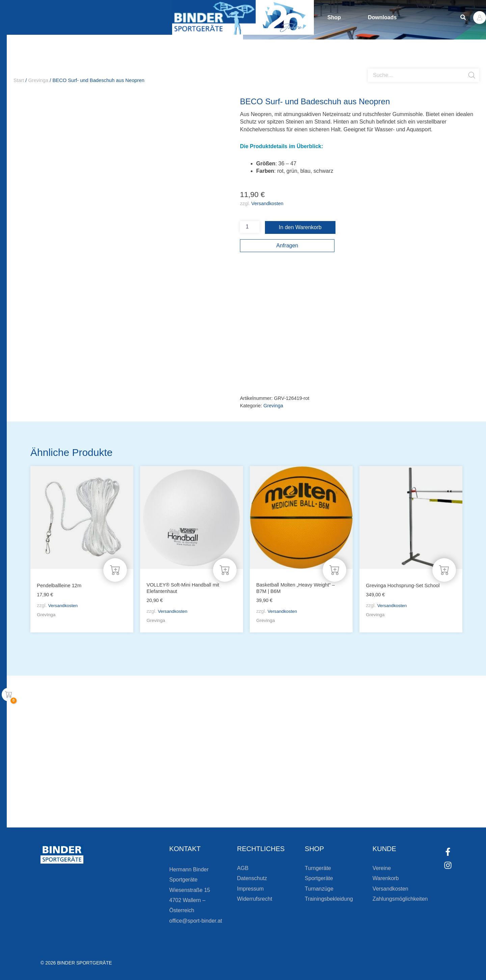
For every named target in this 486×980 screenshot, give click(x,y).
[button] (463, 18)
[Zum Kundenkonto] (280, 804)
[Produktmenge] (250, 227)
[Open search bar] (371, 66)
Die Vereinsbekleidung (327, 779)
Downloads (382, 17)
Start (19, 80)
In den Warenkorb (300, 227)
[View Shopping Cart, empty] (8, 695)
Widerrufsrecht (254, 899)
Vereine (382, 868)
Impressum (250, 889)
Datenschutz (252, 879)
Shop (334, 17)
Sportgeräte (319, 879)
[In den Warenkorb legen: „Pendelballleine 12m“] (115, 569)
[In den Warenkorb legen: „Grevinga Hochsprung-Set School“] (444, 569)
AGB (243, 868)
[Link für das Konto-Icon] (480, 18)
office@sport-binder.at (196, 921)
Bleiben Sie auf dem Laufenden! (140, 779)
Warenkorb (386, 879)
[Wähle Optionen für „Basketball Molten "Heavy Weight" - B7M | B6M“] (334, 569)
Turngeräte (318, 868)
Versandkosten (267, 203)
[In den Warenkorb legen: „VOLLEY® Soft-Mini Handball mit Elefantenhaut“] (225, 569)
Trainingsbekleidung (329, 899)
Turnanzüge (319, 889)
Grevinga (38, 80)
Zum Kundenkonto (315, 804)
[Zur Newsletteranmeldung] (71, 804)
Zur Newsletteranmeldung (117, 804)
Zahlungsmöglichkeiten (400, 899)
